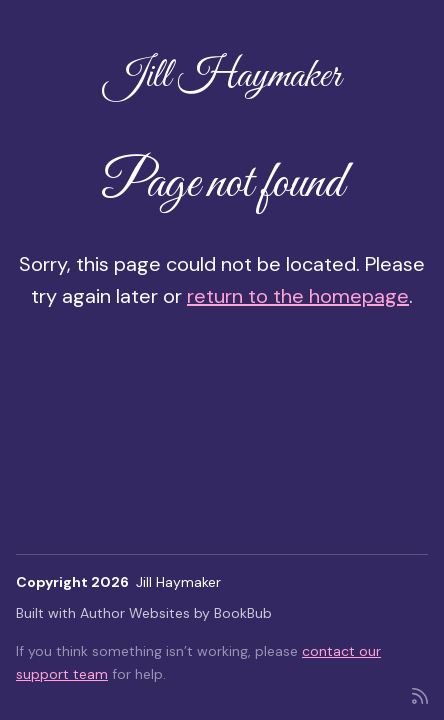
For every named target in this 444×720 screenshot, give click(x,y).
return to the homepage (298, 296)
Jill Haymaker (222, 76)
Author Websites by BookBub (176, 613)
